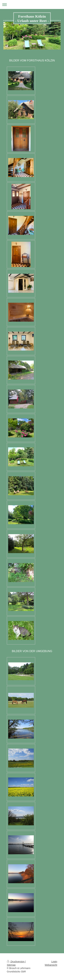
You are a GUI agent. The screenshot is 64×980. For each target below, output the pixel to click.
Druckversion (16, 962)
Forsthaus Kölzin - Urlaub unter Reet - (32, 19)
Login (54, 962)
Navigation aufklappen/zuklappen (32, 4)
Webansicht (51, 965)
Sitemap (11, 965)
